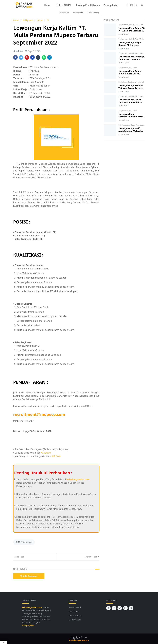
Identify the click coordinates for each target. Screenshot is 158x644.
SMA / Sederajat (24, 542)
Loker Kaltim (78, 13)
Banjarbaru (123, 82)
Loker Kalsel (64, 13)
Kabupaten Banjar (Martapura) (134, 125)
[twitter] (120, 608)
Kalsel (132, 25)
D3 (131, 68)
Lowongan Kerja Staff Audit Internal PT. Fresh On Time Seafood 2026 (130, 131)
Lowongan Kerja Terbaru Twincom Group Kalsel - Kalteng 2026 (131, 88)
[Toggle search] (142, 5)
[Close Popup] (3, 642)
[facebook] (127, 5)
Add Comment (29, 576)
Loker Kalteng (93, 13)
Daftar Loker (75, 620)
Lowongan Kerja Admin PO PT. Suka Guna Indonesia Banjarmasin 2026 (132, 31)
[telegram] (108, 608)
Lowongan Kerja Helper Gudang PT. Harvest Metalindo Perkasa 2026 (130, 45)
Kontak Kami (75, 607)
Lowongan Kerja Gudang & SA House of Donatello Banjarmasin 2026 (132, 59)
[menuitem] (48, 5)
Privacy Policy (75, 616)
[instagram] (131, 5)
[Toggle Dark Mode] (137, 5)
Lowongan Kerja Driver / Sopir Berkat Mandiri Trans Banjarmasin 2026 (132, 102)
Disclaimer (74, 611)
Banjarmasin (123, 25)
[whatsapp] (131, 608)
